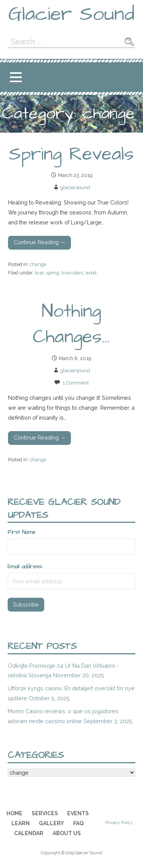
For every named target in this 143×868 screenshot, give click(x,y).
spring (52, 273)
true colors (72, 273)
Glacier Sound (71, 14)
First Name (22, 532)
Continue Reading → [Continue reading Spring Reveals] (40, 242)
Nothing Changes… (71, 324)
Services (45, 813)
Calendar (29, 833)
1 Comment (76, 383)
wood (91, 273)
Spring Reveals (71, 154)
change (38, 264)
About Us (67, 833)
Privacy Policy (119, 823)
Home (14, 813)
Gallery (51, 823)
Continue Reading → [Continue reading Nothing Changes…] (40, 437)
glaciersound (75, 187)
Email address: (25, 567)
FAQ (78, 823)
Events (78, 813)
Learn (21, 823)
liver (39, 273)
